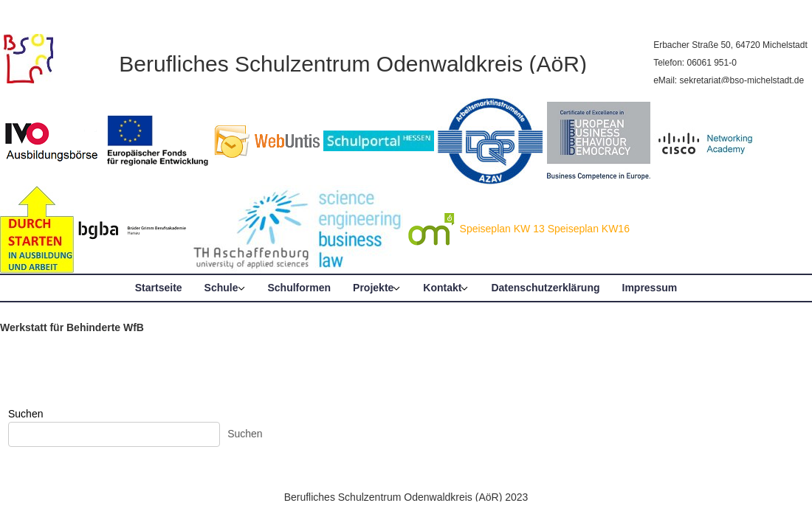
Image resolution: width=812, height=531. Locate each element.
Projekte (373, 288)
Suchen (25, 414)
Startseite (159, 288)
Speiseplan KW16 (589, 229)
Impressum (650, 288)
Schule (221, 288)
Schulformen (300, 288)
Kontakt (442, 288)
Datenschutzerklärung (545, 288)
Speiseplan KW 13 (502, 229)
